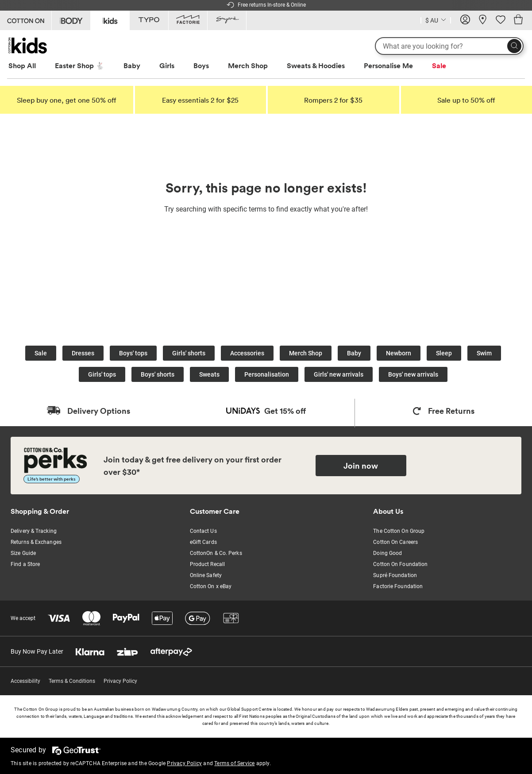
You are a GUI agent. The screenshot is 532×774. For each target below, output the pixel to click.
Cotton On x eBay (211, 586)
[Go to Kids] (110, 20)
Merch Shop (248, 65)
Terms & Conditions (72, 681)
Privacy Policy (120, 681)
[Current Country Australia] (436, 21)
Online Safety (206, 575)
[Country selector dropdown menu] (436, 19)
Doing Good (387, 553)
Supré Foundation (395, 575)
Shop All (22, 65)
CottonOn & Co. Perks (216, 553)
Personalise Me (388, 65)
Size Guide (23, 553)
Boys (201, 65)
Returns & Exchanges (36, 542)
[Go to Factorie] (188, 20)
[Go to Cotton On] (26, 20)
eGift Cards (203, 542)
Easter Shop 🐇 (80, 65)
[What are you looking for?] (449, 46)
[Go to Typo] (149, 20)
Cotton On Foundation (400, 564)
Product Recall (207, 564)
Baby (132, 65)
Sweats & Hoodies (316, 65)
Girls (167, 65)
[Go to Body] (71, 20)
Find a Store (25, 564)
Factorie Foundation (398, 586)
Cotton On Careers (395, 542)
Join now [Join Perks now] (361, 466)
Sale (439, 65)
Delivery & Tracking (34, 531)
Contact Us (203, 531)
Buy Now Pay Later (37, 651)
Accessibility (25, 681)
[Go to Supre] (227, 20)
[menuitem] (30, 66)
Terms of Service (234, 763)
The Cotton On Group (399, 531)
